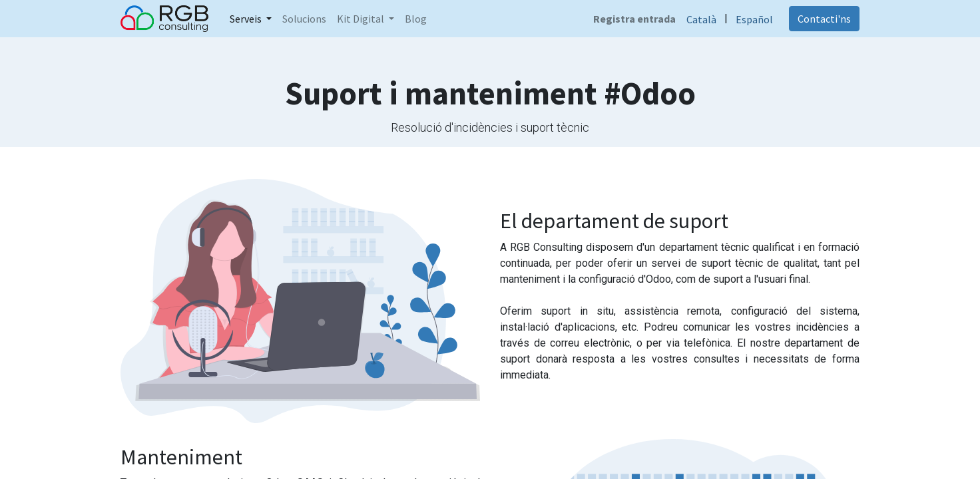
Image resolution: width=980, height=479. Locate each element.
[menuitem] (304, 19)
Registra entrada (634, 19)
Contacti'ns (824, 19)
